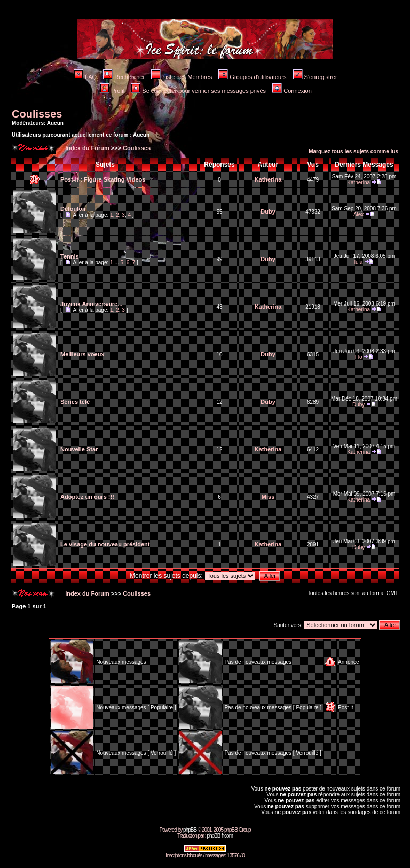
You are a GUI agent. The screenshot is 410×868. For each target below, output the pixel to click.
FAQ (85, 77)
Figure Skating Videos (115, 179)
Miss (268, 497)
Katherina (268, 179)
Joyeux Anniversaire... (91, 304)
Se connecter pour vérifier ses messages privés (198, 91)
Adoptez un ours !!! (87, 497)
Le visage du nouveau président (105, 544)
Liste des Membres (182, 77)
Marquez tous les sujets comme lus (353, 151)
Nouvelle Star (79, 449)
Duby (268, 212)
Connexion (292, 91)
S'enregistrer (315, 77)
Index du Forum (86, 148)
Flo (359, 357)
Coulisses (37, 114)
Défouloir (73, 209)
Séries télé (75, 402)
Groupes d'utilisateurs (252, 77)
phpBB (190, 830)
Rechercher (124, 77)
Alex (358, 214)
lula (359, 262)
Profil (112, 91)
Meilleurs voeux (82, 354)
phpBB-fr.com (220, 836)
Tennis (70, 256)
